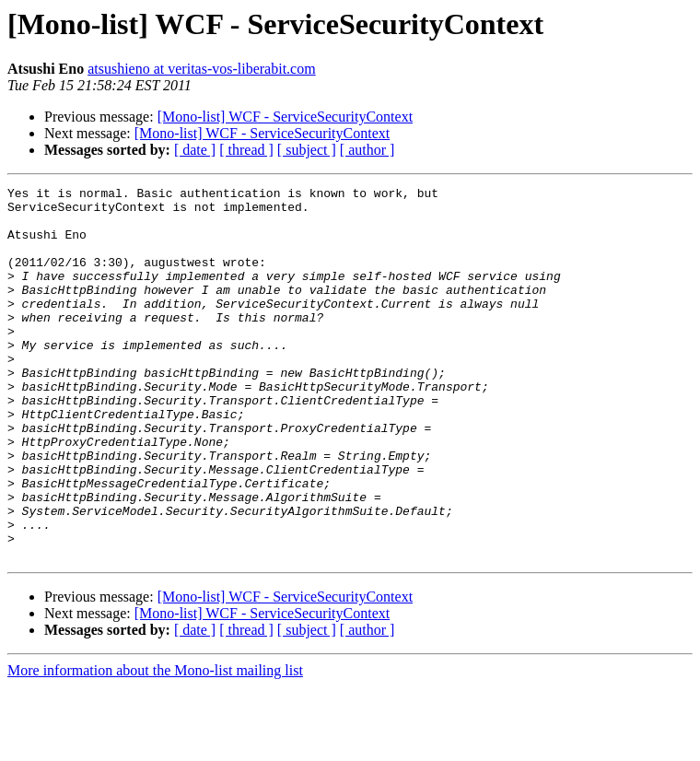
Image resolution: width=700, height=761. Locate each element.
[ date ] (195, 150)
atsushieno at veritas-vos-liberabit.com (201, 69)
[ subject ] (307, 150)
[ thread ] (246, 150)
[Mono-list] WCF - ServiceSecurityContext (285, 117)
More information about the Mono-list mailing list (155, 745)
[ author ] (367, 150)
